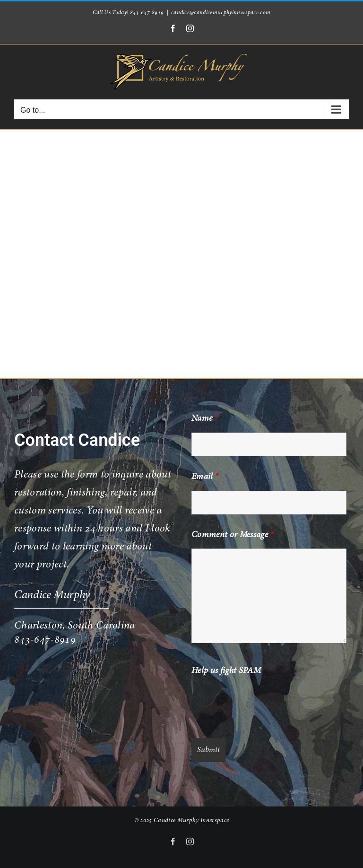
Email (205, 477)
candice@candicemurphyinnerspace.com (221, 13)
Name (205, 419)
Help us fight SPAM (226, 671)
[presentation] (263, 703)
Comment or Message (233, 535)
